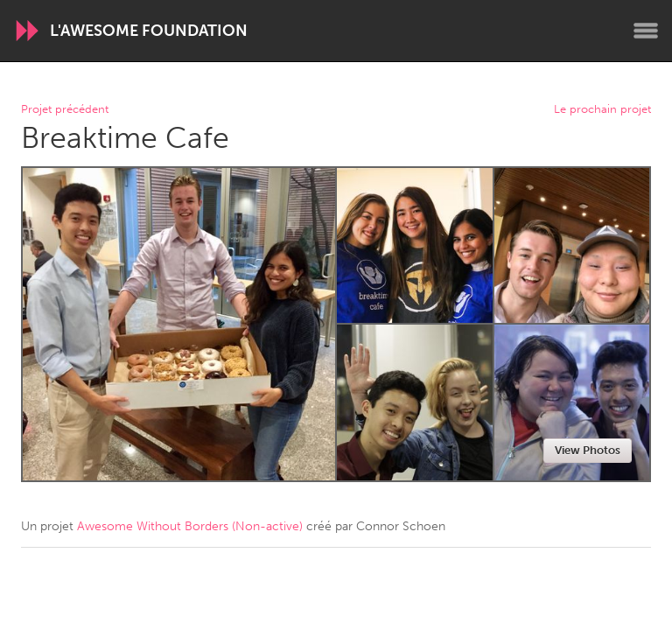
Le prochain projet (602, 110)
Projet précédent (65, 110)
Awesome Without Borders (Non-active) (190, 526)
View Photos (588, 450)
